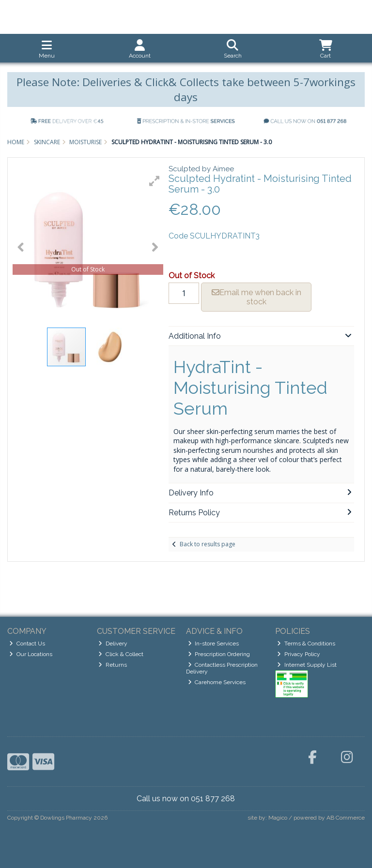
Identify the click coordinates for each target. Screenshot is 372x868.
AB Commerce (346, 818)
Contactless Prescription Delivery (222, 668)
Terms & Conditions (306, 644)
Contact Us (27, 644)
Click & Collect (121, 654)
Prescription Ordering (219, 654)
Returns (113, 665)
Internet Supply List (307, 665)
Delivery (113, 644)
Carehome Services (217, 682)
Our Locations (31, 654)
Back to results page (208, 544)
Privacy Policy (299, 654)
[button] (155, 181)
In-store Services (214, 644)
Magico (278, 818)
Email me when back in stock (256, 297)
